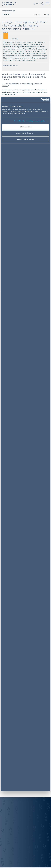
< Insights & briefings (8, 11)
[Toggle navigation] (47, 4)
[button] (43, 4)
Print (44, 15)
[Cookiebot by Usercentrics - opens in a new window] (41, 100)
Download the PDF (10, 66)
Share (36, 15)
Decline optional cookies (26, 139)
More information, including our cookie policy (30, 121)
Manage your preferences (26, 133)
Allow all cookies (25, 127)
